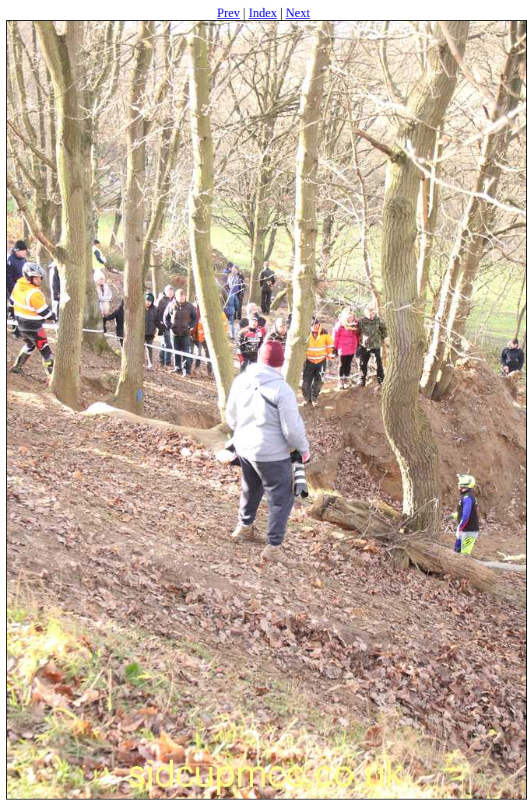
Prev (228, 13)
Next (298, 13)
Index (262, 13)
